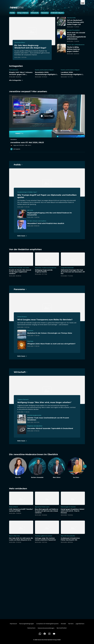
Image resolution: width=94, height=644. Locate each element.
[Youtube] (54, 634)
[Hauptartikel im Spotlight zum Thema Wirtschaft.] (21, 372)
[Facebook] (45, 634)
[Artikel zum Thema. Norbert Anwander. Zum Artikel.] (37, 468)
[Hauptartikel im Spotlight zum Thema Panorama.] (20, 289)
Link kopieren (15, 149)
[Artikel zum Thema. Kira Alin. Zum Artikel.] (18, 468)
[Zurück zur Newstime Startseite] (16, 7)
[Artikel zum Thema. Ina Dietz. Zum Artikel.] (76, 468)
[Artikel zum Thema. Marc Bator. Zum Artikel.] (57, 468)
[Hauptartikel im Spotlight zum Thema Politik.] (18, 165)
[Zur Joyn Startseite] (83, 2)
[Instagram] (49, 634)
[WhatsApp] (40, 634)
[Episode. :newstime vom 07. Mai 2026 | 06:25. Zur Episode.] (47, 120)
